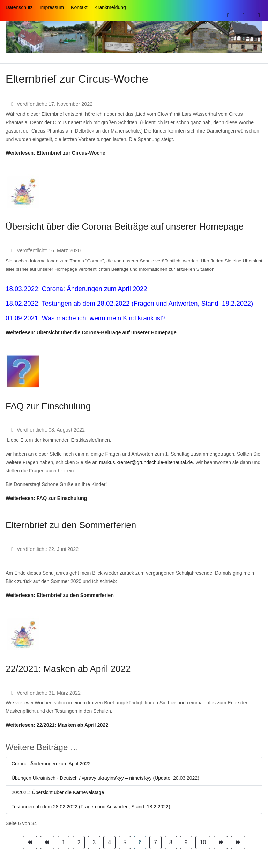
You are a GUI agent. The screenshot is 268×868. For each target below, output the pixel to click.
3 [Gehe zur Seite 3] (94, 842)
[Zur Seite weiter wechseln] (221, 843)
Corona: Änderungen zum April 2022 (95, 289)
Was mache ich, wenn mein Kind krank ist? (104, 318)
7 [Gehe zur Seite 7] (155, 842)
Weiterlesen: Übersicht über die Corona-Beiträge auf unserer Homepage (91, 332)
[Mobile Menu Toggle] (11, 58)
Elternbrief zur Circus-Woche (77, 79)
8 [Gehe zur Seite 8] (171, 842)
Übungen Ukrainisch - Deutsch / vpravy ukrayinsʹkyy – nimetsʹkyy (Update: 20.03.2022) (105, 778)
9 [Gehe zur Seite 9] (186, 842)
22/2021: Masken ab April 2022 (68, 669)
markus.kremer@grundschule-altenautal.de (146, 462)
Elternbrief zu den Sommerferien (71, 525)
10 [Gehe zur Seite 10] (203, 842)
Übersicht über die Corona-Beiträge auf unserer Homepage (125, 226)
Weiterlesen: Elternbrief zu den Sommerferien (60, 595)
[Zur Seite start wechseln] (30, 843)
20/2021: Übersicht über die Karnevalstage (58, 792)
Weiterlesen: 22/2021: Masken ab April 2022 (57, 725)
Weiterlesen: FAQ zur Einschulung (46, 498)
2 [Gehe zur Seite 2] (79, 842)
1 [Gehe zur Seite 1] (64, 842)
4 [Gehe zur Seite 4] (109, 842)
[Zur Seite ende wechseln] (238, 843)
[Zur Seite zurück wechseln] (47, 843)
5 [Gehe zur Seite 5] (125, 842)
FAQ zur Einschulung (48, 406)
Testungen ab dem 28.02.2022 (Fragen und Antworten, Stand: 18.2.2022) (147, 303)
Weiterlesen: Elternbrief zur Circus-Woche (55, 153)
